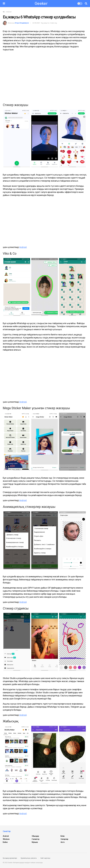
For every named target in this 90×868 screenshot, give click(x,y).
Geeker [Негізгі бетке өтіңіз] (41, 4)
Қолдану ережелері (10, 858)
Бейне (5, 842)
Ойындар (35, 836)
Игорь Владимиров (22, 23)
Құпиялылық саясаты (29, 858)
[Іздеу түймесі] (86, 4)
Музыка (35, 842)
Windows (6, 839)
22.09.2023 (36, 23)
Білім (63, 836)
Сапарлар (64, 839)
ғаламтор (36, 839)
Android (9, 12)
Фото (63, 842)
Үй (4, 12)
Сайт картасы (45, 858)
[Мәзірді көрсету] (4, 4)
